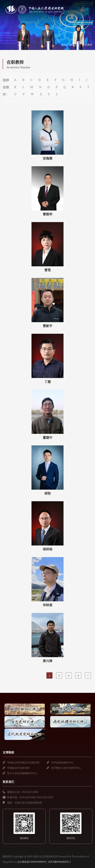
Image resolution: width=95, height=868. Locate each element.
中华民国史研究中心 (62, 762)
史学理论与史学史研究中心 (66, 768)
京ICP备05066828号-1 (59, 862)
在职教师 (87, 45)
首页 (64, 45)
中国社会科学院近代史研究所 (23, 762)
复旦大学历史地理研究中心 (22, 773)
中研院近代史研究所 (18, 768)
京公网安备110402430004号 (32, 862)
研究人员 (74, 45)
